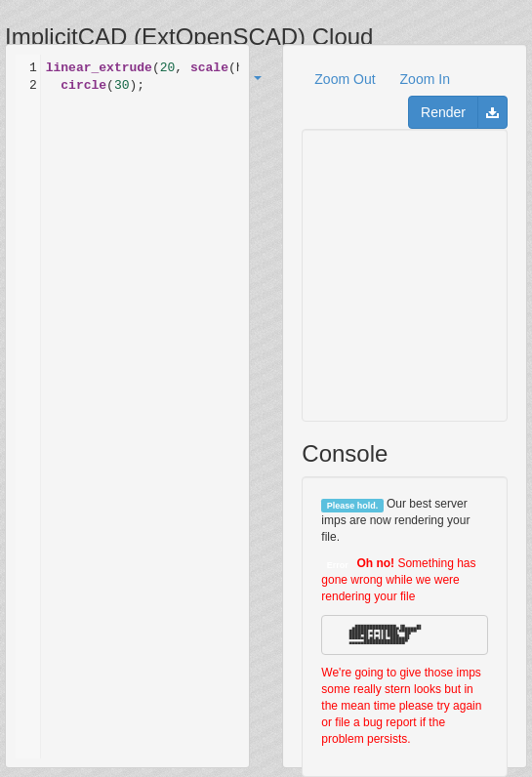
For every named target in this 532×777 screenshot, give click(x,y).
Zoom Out (345, 79)
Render (443, 112)
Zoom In (425, 79)
